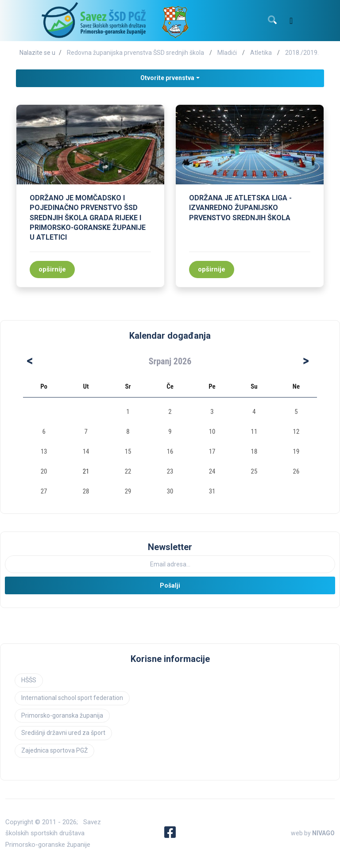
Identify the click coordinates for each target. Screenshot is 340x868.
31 (212, 491)
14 (86, 451)
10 (212, 432)
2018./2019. (302, 53)
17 (212, 451)
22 (128, 471)
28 (86, 491)
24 (212, 471)
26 (296, 471)
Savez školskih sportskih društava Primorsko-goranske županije (53, 833)
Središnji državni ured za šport (63, 733)
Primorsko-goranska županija (62, 715)
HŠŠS (29, 680)
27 (44, 491)
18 (254, 451)
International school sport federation (72, 698)
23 (170, 471)
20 (44, 471)
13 (44, 451)
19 (296, 451)
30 (170, 491)
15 (128, 451)
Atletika (261, 53)
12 (296, 432)
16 (170, 451)
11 (254, 432)
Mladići (227, 53)
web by (313, 833)
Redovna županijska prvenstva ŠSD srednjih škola (135, 53)
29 (128, 491)
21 (86, 471)
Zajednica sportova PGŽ (54, 750)
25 (254, 471)
